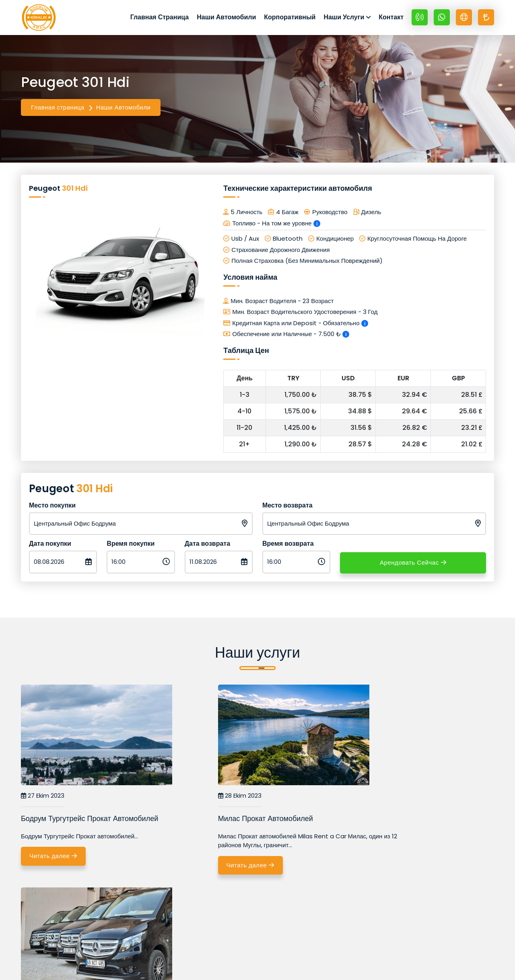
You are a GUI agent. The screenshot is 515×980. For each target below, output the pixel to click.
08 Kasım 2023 (367, 799)
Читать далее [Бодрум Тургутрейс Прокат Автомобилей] (56, 860)
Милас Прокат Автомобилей (229, 822)
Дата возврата (207, 547)
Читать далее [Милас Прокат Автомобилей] (217, 869)
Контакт (391, 19)
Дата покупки (50, 547)
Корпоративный (290, 19)
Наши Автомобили (226, 19)
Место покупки (52, 509)
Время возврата (288, 547)
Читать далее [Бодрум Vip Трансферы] (378, 869)
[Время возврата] (296, 565)
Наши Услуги (344, 19)
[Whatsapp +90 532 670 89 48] (442, 19)
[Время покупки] (141, 565)
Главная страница (58, 110)
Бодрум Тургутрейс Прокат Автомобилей (90, 822)
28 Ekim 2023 (204, 799)
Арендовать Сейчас (413, 565)
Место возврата (287, 509)
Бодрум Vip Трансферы (383, 822)
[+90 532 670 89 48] (420, 19)
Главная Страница (160, 19)
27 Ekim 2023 (43, 799)
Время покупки (131, 547)
